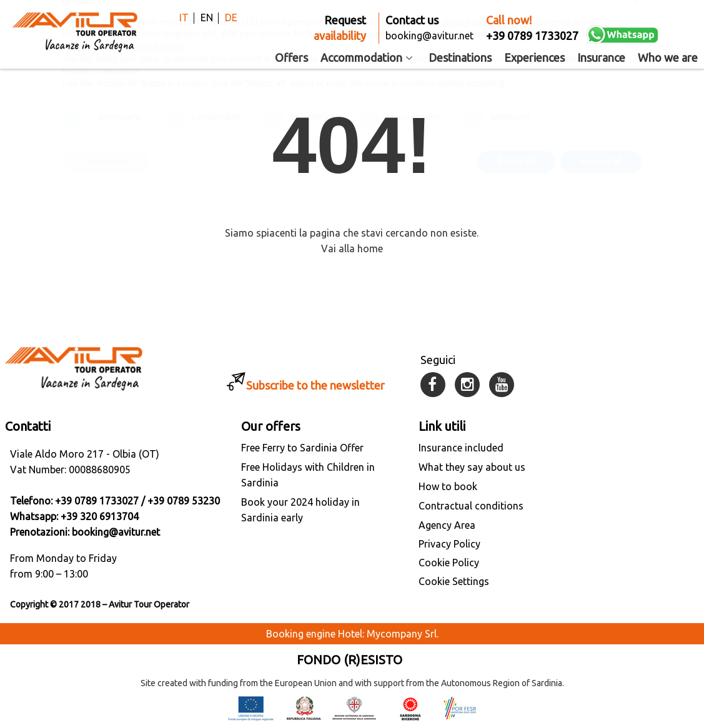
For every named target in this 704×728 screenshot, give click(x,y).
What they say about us (472, 467)
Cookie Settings (454, 581)
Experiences (534, 57)
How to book (448, 486)
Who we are (668, 57)
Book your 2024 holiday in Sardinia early (300, 510)
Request (340, 29)
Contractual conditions (471, 506)
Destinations (460, 57)
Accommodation (369, 57)
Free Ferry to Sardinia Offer (302, 448)
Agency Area (447, 525)
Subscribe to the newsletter (315, 385)
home (370, 248)
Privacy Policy (449, 544)
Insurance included (461, 448)
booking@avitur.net (116, 532)
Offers (291, 57)
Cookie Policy (449, 563)
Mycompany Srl (402, 634)
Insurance (601, 57)
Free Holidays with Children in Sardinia (308, 475)
